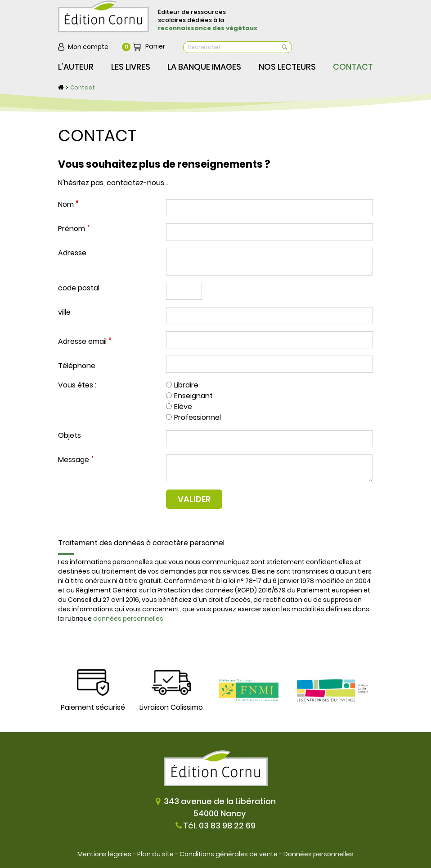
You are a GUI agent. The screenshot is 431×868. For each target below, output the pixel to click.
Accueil (61, 87)
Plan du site (155, 854)
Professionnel (198, 417)
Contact (83, 87)
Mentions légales (104, 854)
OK (285, 47)
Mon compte (88, 47)
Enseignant (193, 396)
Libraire (186, 385)
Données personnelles (319, 854)
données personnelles (128, 619)
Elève (183, 407)
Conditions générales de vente (229, 854)
